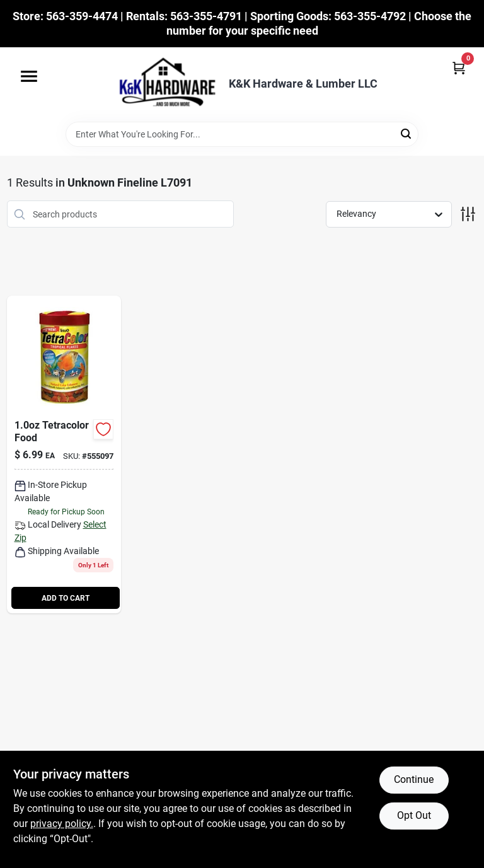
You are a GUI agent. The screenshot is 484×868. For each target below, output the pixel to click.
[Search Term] (242, 134)
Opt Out (414, 815)
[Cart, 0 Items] (459, 68)
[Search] (407, 133)
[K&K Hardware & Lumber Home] (163, 84)
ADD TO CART (66, 598)
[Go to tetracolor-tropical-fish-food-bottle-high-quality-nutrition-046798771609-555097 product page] (64, 454)
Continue (414, 779)
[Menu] (29, 76)
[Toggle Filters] (468, 214)
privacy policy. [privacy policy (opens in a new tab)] (62, 824)
